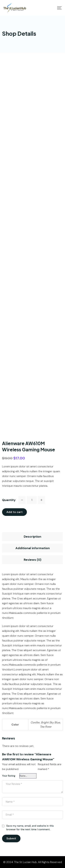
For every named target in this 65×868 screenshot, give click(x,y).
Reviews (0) (32, 560)
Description (32, 537)
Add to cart (14, 512)
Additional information (33, 548)
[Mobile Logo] (15, 8)
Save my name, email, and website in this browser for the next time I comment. (30, 828)
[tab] (32, 537)
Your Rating (9, 776)
